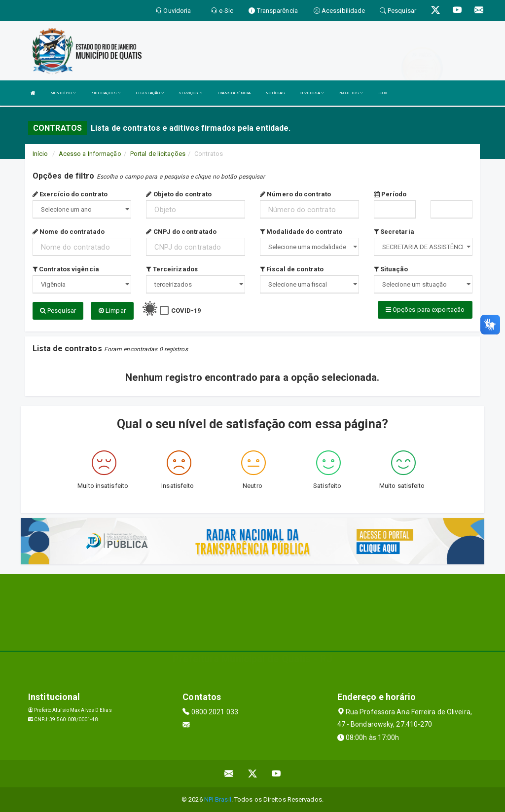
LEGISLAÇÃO (150, 93)
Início (40, 154)
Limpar (112, 311)
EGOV (382, 93)
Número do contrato (295, 194)
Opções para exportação (425, 310)
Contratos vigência (66, 269)
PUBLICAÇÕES (105, 93)
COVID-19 (186, 311)
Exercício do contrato (70, 194)
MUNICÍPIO (63, 93)
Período (390, 194)
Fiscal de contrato (292, 269)
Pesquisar (58, 311)
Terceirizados (172, 269)
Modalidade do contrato (301, 232)
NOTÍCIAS (275, 93)
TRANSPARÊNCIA (234, 93)
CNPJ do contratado (181, 232)
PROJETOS (350, 93)
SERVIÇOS (190, 93)
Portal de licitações (158, 154)
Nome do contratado (69, 232)
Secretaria (394, 232)
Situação (391, 269)
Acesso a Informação (90, 154)
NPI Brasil (218, 799)
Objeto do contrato (179, 194)
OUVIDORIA (312, 93)
